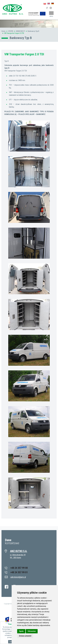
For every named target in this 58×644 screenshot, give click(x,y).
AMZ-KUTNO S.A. (19, 551)
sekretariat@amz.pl (18, 577)
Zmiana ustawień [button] (25, 636)
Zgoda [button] (21, 631)
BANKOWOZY (20, 31)
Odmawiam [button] (32, 631)
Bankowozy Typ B (33, 31)
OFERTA (11, 31)
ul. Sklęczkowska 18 (18, 555)
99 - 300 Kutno (16, 557)
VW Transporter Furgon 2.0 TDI (14, 33)
